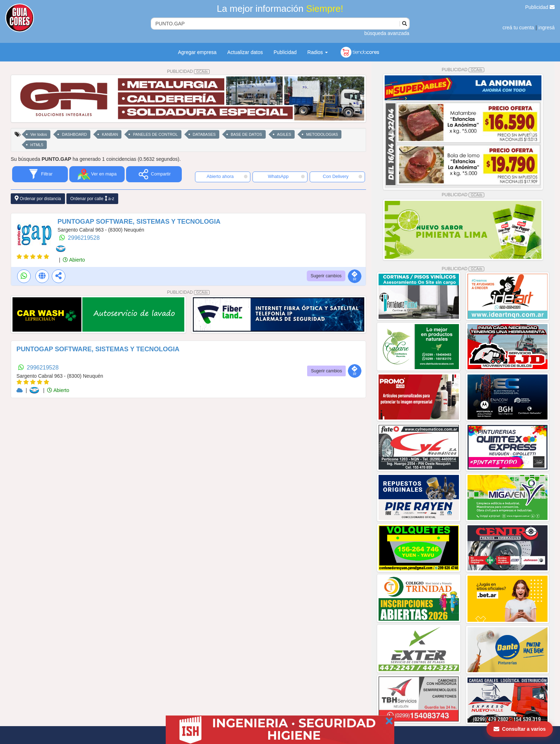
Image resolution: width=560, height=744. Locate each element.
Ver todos (39, 134)
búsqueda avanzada (387, 33)
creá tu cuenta (518, 28)
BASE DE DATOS (246, 134)
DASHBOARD (74, 134)
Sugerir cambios (326, 276)
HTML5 (37, 145)
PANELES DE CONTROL (155, 134)
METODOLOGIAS (322, 134)
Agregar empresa (197, 52)
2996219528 (84, 238)
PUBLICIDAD (189, 71)
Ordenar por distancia (38, 199)
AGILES (284, 134)
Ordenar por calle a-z (92, 199)
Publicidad (540, 7)
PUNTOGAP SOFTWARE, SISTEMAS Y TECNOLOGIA (139, 222)
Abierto (74, 260)
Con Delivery (342, 177)
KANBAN (110, 134)
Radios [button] (318, 52)
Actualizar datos (245, 52)
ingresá (546, 28)
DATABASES (204, 134)
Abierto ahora (227, 177)
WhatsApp (286, 177)
